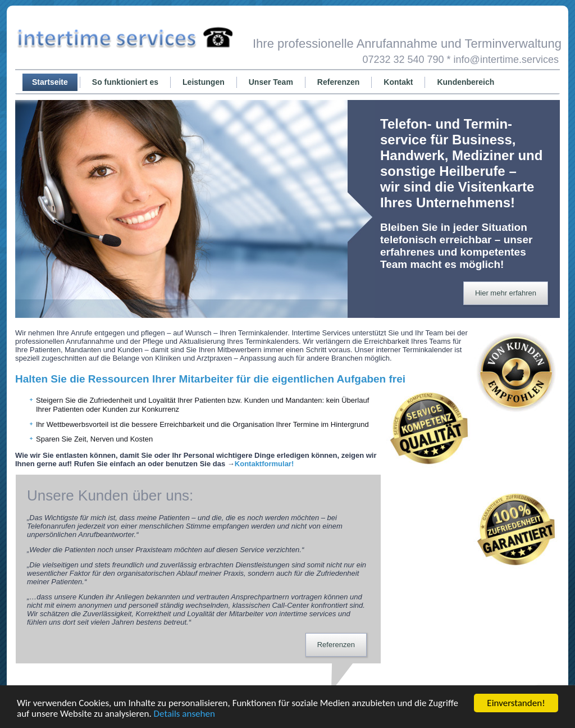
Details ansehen (184, 714)
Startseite (50, 82)
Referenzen (338, 82)
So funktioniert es (125, 82)
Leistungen (204, 82)
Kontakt (398, 82)
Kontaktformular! (264, 464)
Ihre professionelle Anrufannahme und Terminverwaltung (407, 44)
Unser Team (271, 82)
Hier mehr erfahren (506, 293)
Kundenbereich (466, 82)
